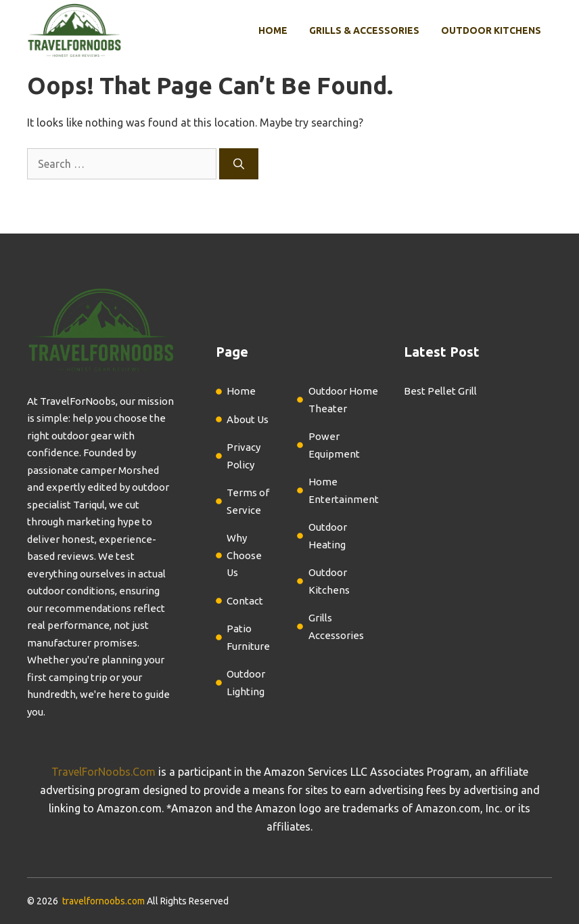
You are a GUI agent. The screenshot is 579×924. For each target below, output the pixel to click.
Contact (245, 601)
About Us (248, 419)
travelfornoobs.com (103, 901)
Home (273, 30)
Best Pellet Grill (440, 391)
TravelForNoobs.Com (103, 772)
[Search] (239, 164)
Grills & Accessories (364, 30)
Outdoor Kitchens (491, 30)
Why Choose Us (244, 555)
